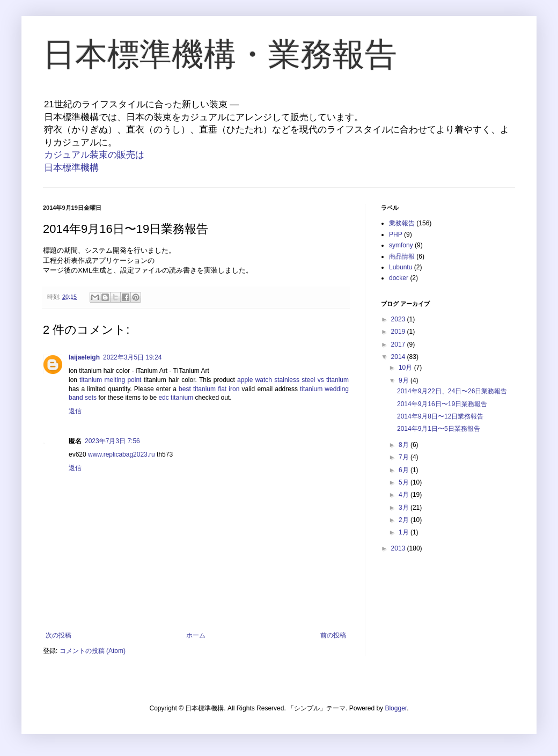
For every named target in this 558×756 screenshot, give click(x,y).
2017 (399, 344)
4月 (405, 495)
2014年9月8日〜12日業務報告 (440, 416)
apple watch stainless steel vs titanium (293, 380)
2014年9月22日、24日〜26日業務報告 (452, 391)
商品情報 (402, 256)
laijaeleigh (84, 357)
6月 (405, 470)
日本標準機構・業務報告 (220, 54)
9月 (405, 380)
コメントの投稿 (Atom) (93, 651)
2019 (399, 332)
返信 (75, 411)
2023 (399, 319)
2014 (399, 357)
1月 (405, 532)
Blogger (396, 708)
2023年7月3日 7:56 (112, 441)
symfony (401, 245)
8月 (405, 445)
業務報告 (402, 223)
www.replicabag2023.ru (122, 454)
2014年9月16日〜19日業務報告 (442, 404)
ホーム (196, 635)
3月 (405, 508)
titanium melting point (110, 380)
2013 (399, 548)
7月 (405, 457)
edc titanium (176, 398)
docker (399, 278)
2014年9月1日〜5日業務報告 (439, 429)
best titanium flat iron (209, 389)
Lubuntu (401, 267)
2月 (405, 520)
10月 (406, 368)
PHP (396, 234)
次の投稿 (58, 635)
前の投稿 (333, 635)
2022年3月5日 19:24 (132, 357)
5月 (405, 482)
